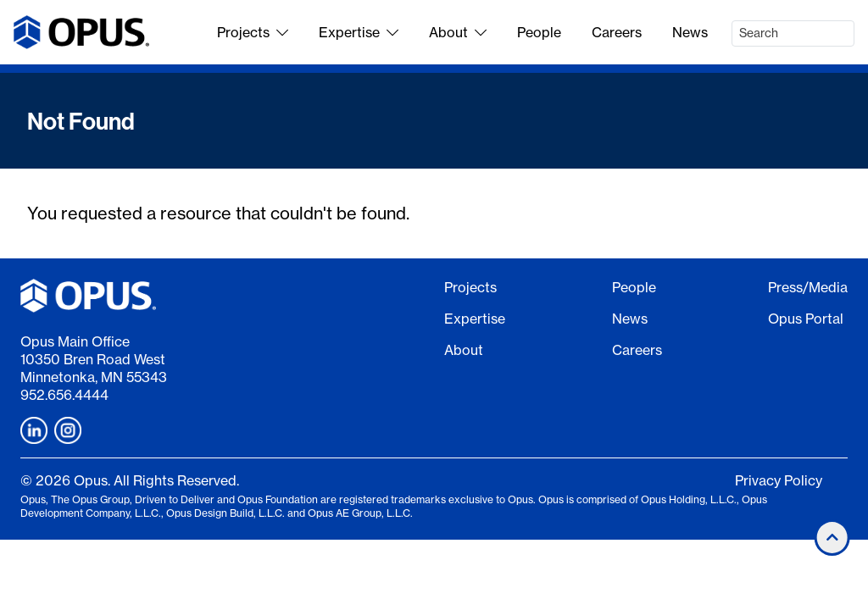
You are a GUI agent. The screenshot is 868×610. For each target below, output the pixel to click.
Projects (253, 32)
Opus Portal (806, 319)
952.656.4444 (64, 395)
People (539, 32)
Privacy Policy (779, 480)
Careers (617, 32)
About (458, 32)
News (690, 32)
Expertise (359, 32)
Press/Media (808, 287)
